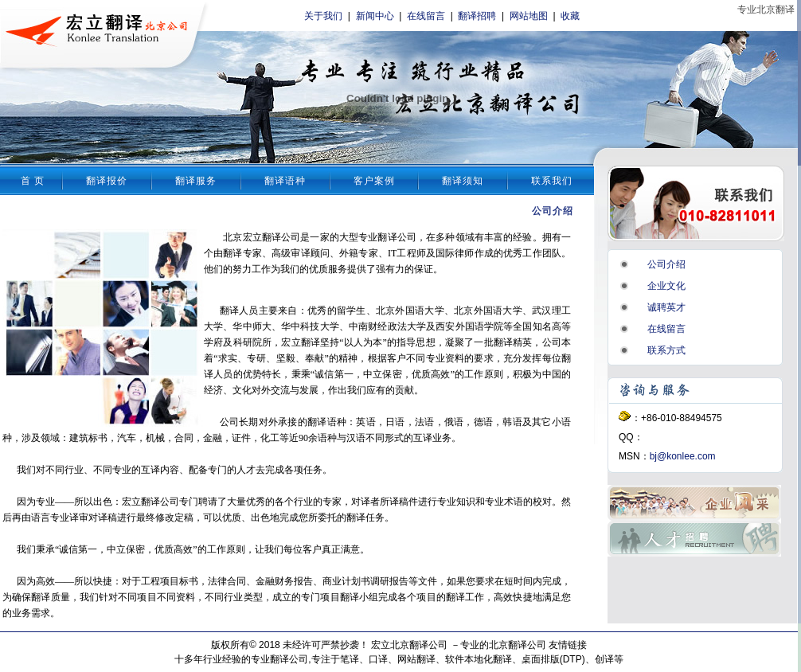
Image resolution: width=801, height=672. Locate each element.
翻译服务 (196, 181)
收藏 (570, 16)
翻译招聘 (477, 16)
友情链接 (568, 645)
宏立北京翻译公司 (409, 645)
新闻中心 (375, 16)
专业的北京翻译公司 (503, 645)
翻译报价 (107, 181)
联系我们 (552, 181)
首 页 (33, 181)
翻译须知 (463, 181)
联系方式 (666, 350)
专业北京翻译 (766, 10)
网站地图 (529, 16)
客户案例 (374, 181)
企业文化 (666, 286)
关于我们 (323, 16)
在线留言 (426, 16)
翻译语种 (285, 181)
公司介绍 (666, 264)
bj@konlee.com (683, 456)
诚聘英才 (666, 307)
